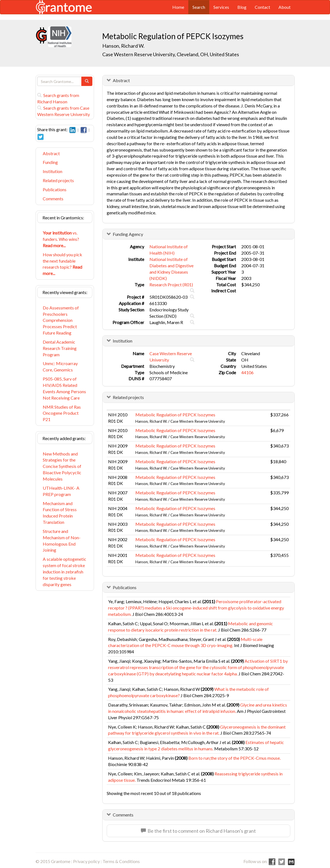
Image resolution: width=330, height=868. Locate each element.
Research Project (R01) (171, 285)
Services (221, 7)
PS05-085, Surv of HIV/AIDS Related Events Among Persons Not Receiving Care (64, 388)
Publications (55, 189)
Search (199, 7)
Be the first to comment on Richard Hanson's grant (198, 831)
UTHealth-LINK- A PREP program (61, 491)
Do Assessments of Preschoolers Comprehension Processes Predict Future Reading (61, 320)
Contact (262, 7)
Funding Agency (128, 234)
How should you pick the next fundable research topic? (62, 264)
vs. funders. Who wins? (61, 239)
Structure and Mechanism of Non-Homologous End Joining (62, 541)
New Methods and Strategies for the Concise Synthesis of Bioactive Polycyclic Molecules (62, 466)
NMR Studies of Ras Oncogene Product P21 (62, 413)
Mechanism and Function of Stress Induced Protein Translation (60, 513)
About (285, 7)
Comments (53, 199)
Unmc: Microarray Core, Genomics (60, 366)
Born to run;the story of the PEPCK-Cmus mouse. (234, 758)
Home (178, 7)
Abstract (51, 153)
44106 (247, 372)
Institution (53, 171)
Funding (50, 162)
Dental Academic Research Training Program (60, 348)
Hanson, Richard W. (123, 46)
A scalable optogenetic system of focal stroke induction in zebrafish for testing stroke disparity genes (65, 572)
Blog (242, 7)
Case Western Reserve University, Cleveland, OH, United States (171, 54)
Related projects (58, 180)
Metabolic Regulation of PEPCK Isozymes (175, 415)
